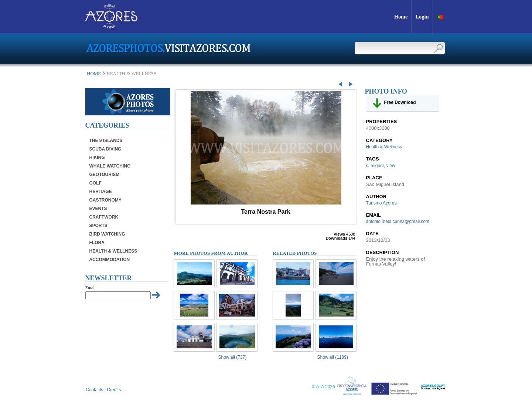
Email (91, 288)
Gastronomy (105, 200)
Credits (114, 390)
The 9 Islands (106, 141)
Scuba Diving (105, 149)
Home (94, 73)
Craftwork (104, 217)
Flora (97, 243)
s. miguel (375, 166)
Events (98, 209)
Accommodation (110, 260)
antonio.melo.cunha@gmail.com (398, 222)
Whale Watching (110, 166)
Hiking (97, 158)
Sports (98, 226)
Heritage (101, 192)
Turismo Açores (381, 203)
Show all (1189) (333, 357)
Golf (96, 183)
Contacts (94, 390)
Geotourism (105, 175)
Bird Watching (107, 234)
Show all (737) (233, 357)
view (391, 166)
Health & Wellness (113, 251)
